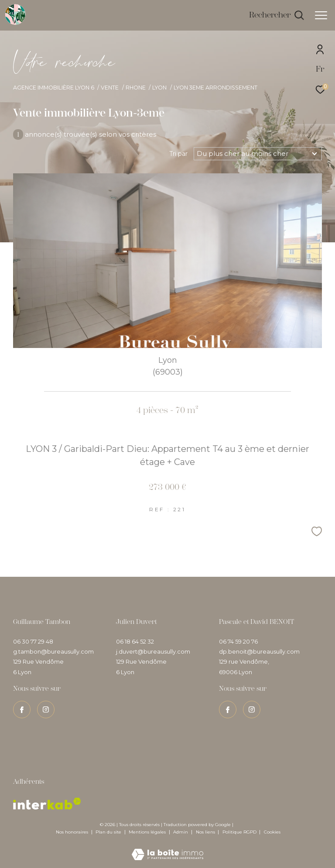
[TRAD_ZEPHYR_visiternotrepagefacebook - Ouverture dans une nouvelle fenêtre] (22, 710)
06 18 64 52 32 (135, 641)
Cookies (272, 832)
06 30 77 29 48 (33, 641)
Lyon (159, 88)
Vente (110, 88)
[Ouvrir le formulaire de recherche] (277, 15)
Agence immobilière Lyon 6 (54, 88)
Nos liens (206, 832)
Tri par (178, 154)
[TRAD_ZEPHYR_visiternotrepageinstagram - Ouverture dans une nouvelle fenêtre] (46, 710)
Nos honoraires (72, 832)
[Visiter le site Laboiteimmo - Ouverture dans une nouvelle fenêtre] (167, 849)
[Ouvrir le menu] (321, 15)
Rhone (136, 88)
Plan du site (109, 832)
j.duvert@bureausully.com (153, 651)
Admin (181, 832)
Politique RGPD (239, 832)
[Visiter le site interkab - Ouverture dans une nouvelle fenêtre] (47, 804)
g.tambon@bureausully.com (53, 651)
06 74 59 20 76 (238, 641)
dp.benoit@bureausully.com (259, 651)
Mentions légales (148, 832)
